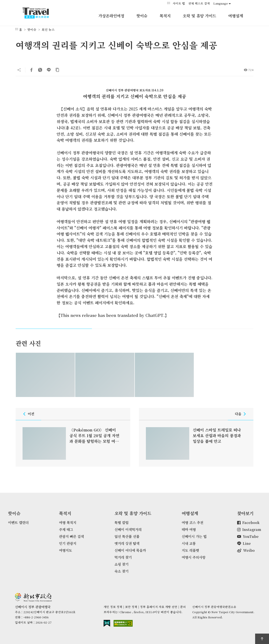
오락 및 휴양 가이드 (199, 16)
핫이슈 (142, 16)
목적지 (165, 16)
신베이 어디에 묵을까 (130, 550)
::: (169, 3)
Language (221, 3)
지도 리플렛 (190, 550)
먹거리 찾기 (123, 557)
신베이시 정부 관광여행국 (40, 13)
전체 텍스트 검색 (199, 3)
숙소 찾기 (121, 571)
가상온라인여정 (111, 16)
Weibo (246, 550)
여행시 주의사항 (194, 557)
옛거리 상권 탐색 (127, 543)
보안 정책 (131, 607)
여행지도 (65, 550)
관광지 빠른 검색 (71, 536)
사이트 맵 (179, 3)
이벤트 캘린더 (18, 523)
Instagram (249, 530)
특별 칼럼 (121, 523)
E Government (107, 623)
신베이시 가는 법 (194, 536)
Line (244, 543)
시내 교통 (189, 543)
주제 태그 (66, 530)
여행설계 (236, 16)
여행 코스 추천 (192, 523)
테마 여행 (189, 530)
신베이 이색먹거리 (128, 530)
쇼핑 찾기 (121, 564)
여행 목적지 (68, 523)
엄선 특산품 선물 (127, 536)
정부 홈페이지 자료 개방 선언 (159, 607)
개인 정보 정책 (113, 607)
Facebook (248, 523)
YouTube (248, 536)
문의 (183, 607)
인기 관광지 (68, 543)
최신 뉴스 (48, 30)
